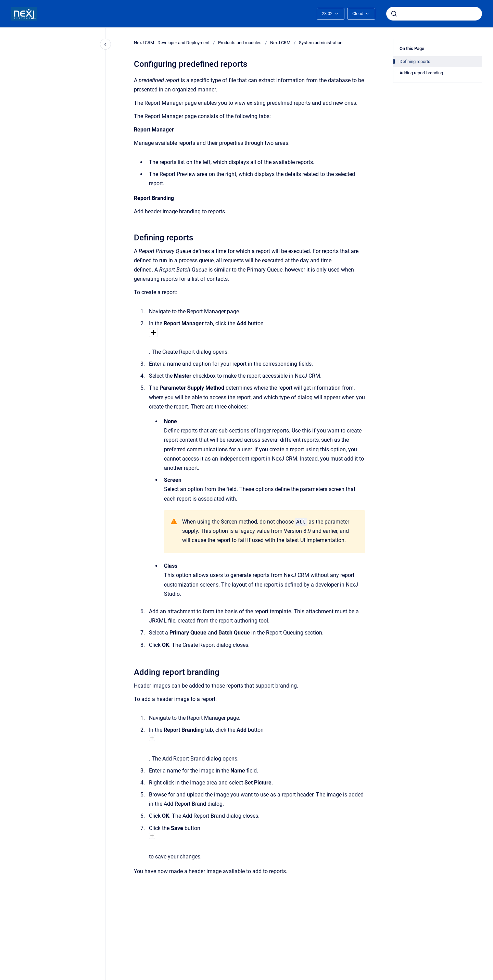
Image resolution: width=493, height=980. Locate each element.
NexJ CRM (280, 43)
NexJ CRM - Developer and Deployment (172, 43)
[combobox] (434, 14)
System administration (321, 43)
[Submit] (394, 14)
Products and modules (240, 43)
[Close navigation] (105, 44)
